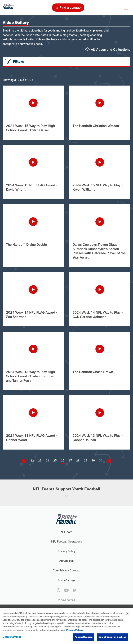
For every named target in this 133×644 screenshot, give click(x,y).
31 (101, 460)
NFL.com (66, 532)
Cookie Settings (66, 580)
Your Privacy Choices (66, 570)
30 (93, 460)
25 (55, 460)
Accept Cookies (84, 637)
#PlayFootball (67, 600)
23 (40, 460)
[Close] (127, 614)
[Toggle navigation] (126, 8)
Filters (19, 61)
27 (70, 460)
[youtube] (66, 590)
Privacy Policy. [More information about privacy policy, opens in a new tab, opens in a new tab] (75, 630)
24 (47, 460)
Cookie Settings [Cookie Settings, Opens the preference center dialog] (12, 637)
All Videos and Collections (111, 49)
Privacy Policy (66, 551)
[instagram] (58, 590)
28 (78, 460)
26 (63, 460)
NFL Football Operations (67, 541)
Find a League (70, 7)
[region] (66, 626)
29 (86, 460)
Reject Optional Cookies (112, 637)
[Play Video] (33, 103)
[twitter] (75, 590)
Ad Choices (66, 561)
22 (32, 460)
